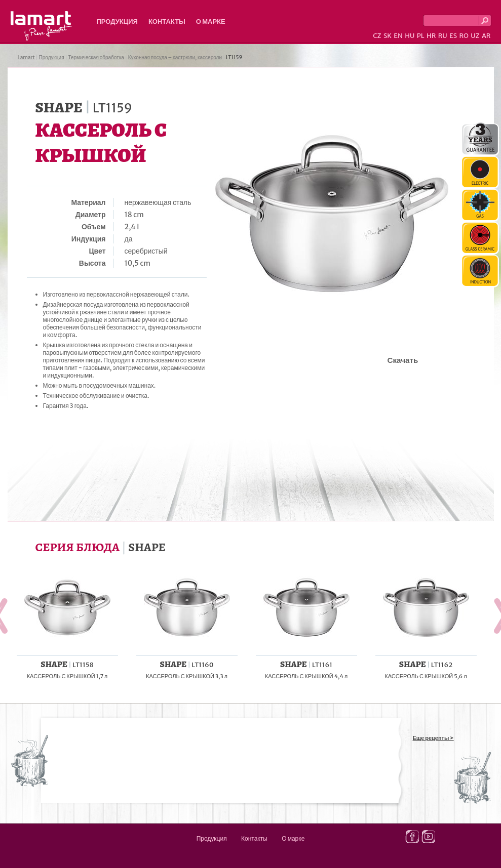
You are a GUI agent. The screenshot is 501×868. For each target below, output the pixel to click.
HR (431, 36)
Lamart (41, 26)
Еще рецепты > (433, 738)
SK (388, 36)
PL (421, 36)
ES (453, 36)
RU (443, 36)
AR (486, 36)
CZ (377, 36)
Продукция (117, 22)
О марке (211, 22)
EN (398, 36)
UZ (475, 36)
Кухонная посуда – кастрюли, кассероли (175, 57)
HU (410, 36)
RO (464, 36)
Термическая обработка (96, 57)
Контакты (167, 22)
